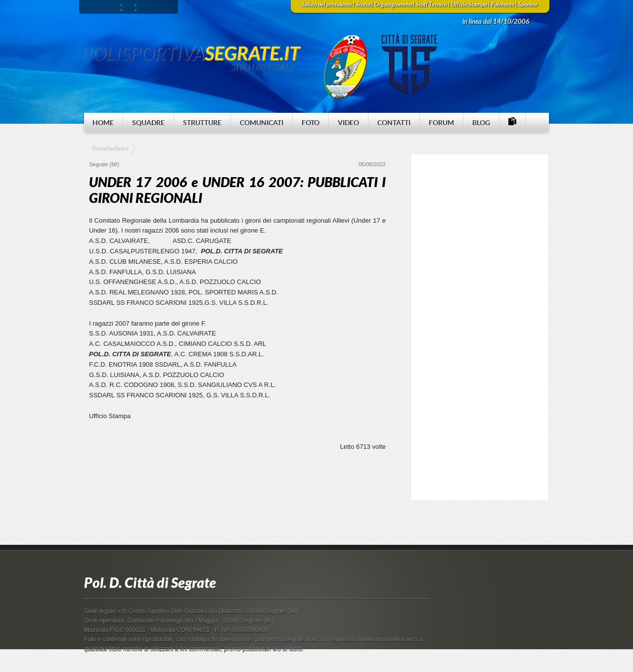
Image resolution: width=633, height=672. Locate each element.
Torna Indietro (110, 148)
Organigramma (393, 4)
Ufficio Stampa (469, 4)
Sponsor (528, 4)
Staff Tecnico (431, 4)
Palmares (503, 4)
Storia (363, 4)
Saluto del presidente (327, 4)
